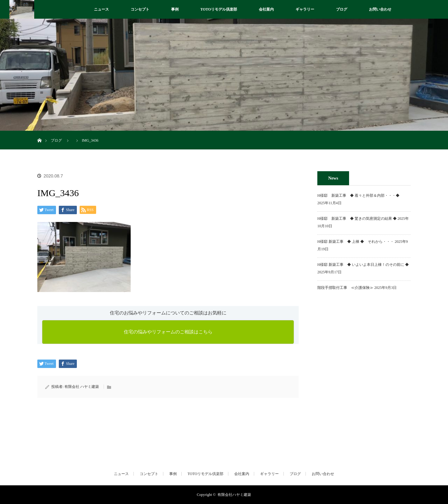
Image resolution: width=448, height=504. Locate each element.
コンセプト (140, 9)
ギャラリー (305, 9)
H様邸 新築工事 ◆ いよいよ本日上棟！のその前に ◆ (363, 265)
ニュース (101, 9)
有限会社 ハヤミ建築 (82, 387)
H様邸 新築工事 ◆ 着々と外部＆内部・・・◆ (360, 195)
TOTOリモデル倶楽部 (219, 9)
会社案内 (266, 9)
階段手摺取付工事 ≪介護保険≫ (345, 288)
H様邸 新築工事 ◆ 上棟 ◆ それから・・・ (356, 242)
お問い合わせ (380, 9)
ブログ (342, 9)
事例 (175, 9)
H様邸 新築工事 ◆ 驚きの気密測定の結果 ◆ (357, 219)
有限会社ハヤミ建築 (234, 495)
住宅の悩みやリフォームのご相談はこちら (168, 332)
